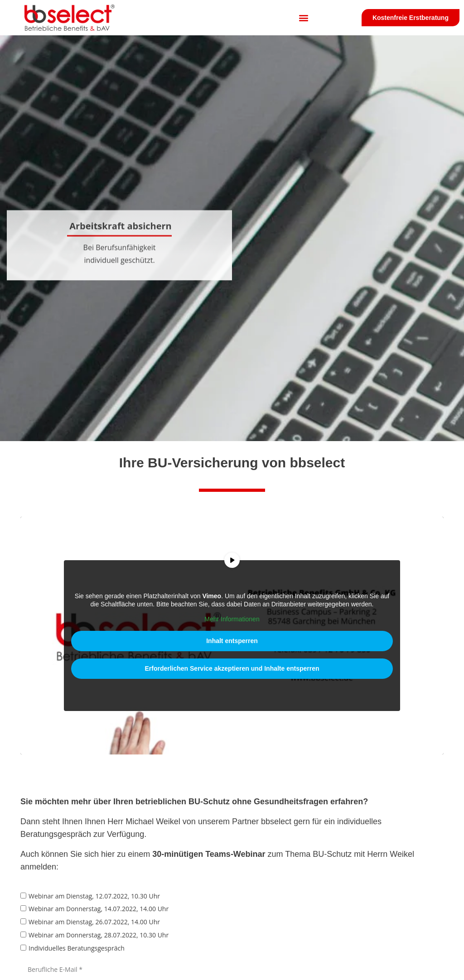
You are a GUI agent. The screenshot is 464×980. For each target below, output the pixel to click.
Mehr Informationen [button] (232, 619)
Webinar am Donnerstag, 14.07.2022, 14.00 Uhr (99, 909)
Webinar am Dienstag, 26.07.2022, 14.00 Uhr (94, 922)
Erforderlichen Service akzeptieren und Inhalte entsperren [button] (232, 668)
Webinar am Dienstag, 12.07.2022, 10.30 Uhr (94, 896)
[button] (303, 18)
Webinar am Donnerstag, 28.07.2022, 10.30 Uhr (99, 935)
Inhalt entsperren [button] (232, 641)
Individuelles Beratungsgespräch (77, 948)
